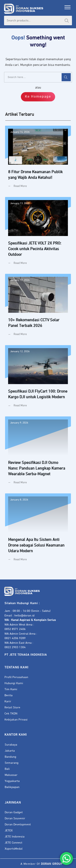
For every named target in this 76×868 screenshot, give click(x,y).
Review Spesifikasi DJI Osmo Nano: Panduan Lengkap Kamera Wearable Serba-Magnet (38, 453)
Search (67, 21)
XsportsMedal (14, 849)
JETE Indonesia (15, 837)
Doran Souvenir (15, 818)
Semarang (12, 763)
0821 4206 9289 (15, 638)
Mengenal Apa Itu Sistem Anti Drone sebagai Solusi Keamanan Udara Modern (38, 530)
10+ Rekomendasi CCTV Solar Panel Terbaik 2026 (38, 308)
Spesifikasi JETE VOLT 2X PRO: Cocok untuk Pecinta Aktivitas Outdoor (38, 234)
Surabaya (11, 745)
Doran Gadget (14, 812)
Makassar (11, 775)
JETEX (9, 831)
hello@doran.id (24, 616)
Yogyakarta (12, 781)
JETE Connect (13, 843)
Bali (7, 769)
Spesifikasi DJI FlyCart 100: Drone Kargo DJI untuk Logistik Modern (38, 379)
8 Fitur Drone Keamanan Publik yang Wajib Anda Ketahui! (38, 160)
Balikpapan (12, 787)
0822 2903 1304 (15, 647)
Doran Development (18, 824)
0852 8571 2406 (15, 629)
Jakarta (10, 751)
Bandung (10, 757)
